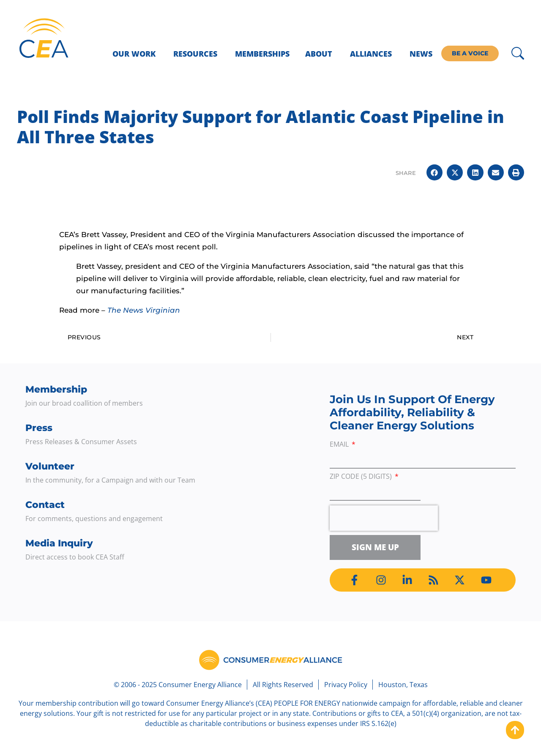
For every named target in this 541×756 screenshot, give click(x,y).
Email (340, 445)
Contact (45, 505)
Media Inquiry (59, 543)
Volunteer (50, 466)
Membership (56, 389)
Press (39, 428)
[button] (434, 172)
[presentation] (384, 518)
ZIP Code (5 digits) (362, 477)
